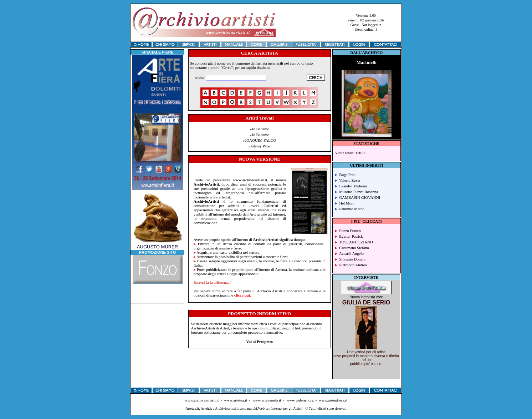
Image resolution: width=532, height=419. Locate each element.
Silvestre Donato (350, 259)
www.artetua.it (236, 400)
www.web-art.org (300, 400)
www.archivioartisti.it (202, 400)
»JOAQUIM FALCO (259, 140)
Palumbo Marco (350, 209)
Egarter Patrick (349, 236)
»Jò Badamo (259, 129)
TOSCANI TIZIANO (354, 242)
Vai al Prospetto (260, 342)
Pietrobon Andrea (351, 265)
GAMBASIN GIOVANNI (358, 197)
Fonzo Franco (348, 231)
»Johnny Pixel (259, 146)
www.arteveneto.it (267, 400)
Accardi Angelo (349, 253)
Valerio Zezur (348, 180)
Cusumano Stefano (352, 248)
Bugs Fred (345, 175)
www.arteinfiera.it (333, 400)
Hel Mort (344, 203)
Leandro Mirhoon (351, 186)
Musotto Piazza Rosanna (357, 192)
